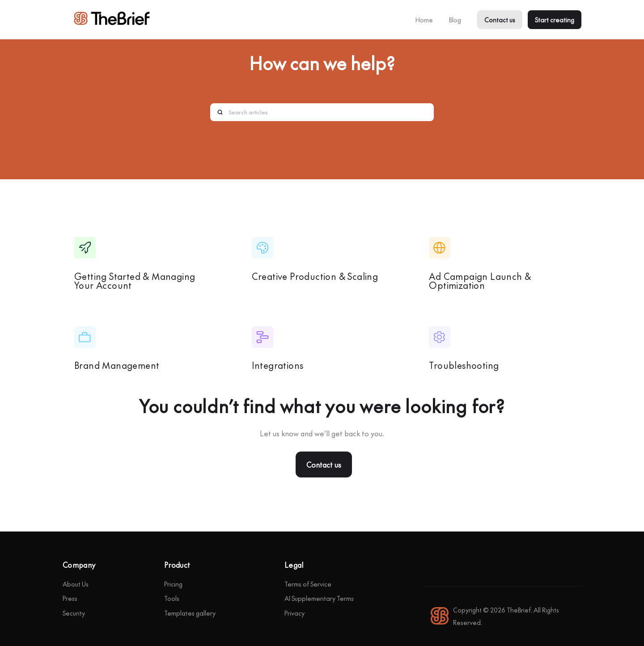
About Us (76, 584)
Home (424, 20)
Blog (455, 20)
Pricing (173, 584)
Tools (172, 598)
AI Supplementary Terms (319, 598)
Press (70, 598)
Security (74, 613)
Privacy (294, 613)
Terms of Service (308, 584)
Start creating (555, 20)
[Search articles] (322, 112)
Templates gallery (190, 613)
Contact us (500, 20)
